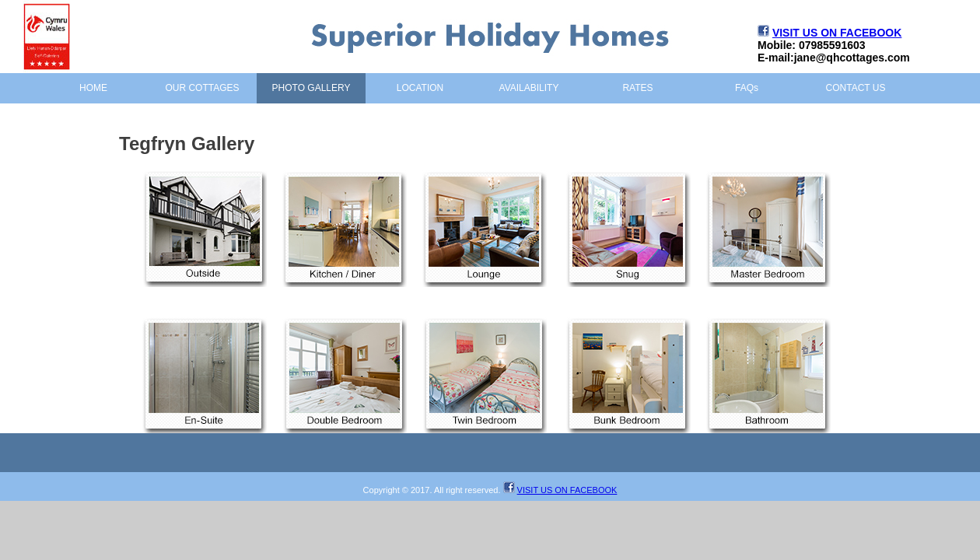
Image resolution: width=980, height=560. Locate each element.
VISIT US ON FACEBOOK (837, 33)
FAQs (747, 88)
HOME (93, 88)
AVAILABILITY (529, 88)
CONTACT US (856, 88)
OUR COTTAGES (202, 88)
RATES (637, 88)
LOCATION (420, 88)
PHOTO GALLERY (311, 88)
